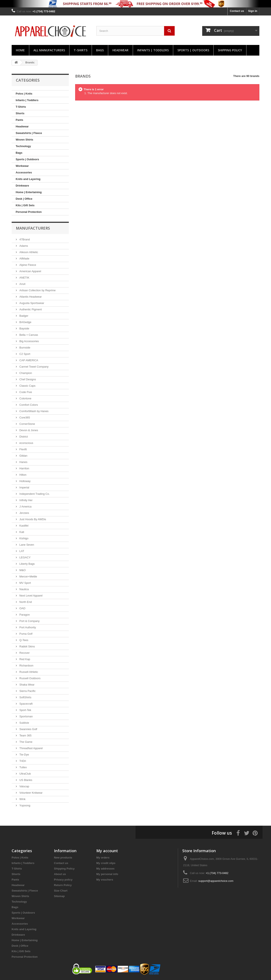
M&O (22, 570)
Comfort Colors (28, 405)
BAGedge (25, 322)
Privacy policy (63, 880)
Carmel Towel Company (34, 367)
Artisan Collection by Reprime (37, 290)
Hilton (23, 475)
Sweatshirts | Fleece (29, 133)
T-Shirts (81, 50)
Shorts (20, 113)
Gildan (23, 456)
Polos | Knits (24, 94)
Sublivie (24, 723)
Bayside (24, 328)
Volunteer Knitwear (31, 793)
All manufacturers (49, 50)
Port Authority (27, 627)
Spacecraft (26, 704)
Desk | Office (24, 199)
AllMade (24, 259)
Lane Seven (26, 545)
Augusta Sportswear (31, 303)
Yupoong (24, 805)
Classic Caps (27, 386)
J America (25, 507)
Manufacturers (33, 228)
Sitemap (59, 896)
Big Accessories (29, 341)
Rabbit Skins (27, 646)
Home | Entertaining (29, 192)
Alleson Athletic (28, 252)
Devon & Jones (28, 430)
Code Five (25, 392)
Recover (24, 653)
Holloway (25, 481)
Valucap (24, 786)
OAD (22, 608)
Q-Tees (24, 640)
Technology (23, 146)
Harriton (24, 468)
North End (25, 602)
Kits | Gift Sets (25, 205)
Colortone (25, 398)
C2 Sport (24, 354)
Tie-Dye (24, 755)
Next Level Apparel (31, 596)
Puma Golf (26, 634)
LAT (21, 551)
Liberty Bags (27, 564)
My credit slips (106, 863)
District (23, 437)
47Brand (24, 239)
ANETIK (24, 278)
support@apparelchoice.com (216, 881)
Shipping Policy (230, 50)
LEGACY (25, 557)
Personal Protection (29, 212)
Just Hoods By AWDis (32, 519)
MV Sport (25, 583)
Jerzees (24, 513)
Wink (22, 799)
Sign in (253, 11)
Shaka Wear (27, 685)
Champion (25, 373)
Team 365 (25, 735)
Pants (19, 120)
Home (20, 50)
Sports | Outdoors (193, 50)
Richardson (26, 666)
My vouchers (105, 880)
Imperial (24, 487)
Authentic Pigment (30, 309)
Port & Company (29, 621)
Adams (23, 246)
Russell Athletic (28, 672)
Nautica (24, 589)
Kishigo (24, 538)
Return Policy (63, 885)
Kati (21, 532)
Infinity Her (26, 500)
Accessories (24, 172)
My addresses (105, 869)
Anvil (22, 284)
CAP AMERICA (28, 360)
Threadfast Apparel (31, 748)
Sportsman (26, 716)
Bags (100, 50)
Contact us (237, 11)
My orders (103, 858)
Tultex (23, 767)
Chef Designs (27, 379)
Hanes (23, 462)
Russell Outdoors (30, 678)
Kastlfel (24, 526)
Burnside (24, 348)
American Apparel (30, 271)
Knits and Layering (28, 179)
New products (63, 858)
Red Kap (24, 659)
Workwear (22, 166)
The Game (26, 742)
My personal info (107, 874)
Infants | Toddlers (153, 50)
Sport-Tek (25, 710)
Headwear (120, 50)
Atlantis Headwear (30, 297)
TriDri (22, 761)
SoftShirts (25, 697)
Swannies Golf (28, 729)
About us (60, 874)
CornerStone (27, 424)
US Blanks (25, 780)
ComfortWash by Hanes (34, 411)
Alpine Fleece (27, 265)
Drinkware (22, 186)
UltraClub (25, 774)
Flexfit (23, 449)
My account (107, 851)
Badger (24, 316)
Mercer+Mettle (28, 576)
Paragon (24, 615)
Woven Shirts (24, 140)
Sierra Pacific (27, 691)
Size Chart (61, 891)
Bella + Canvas (28, 335)
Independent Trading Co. (34, 494)
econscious (26, 443)
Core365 (24, 418)
